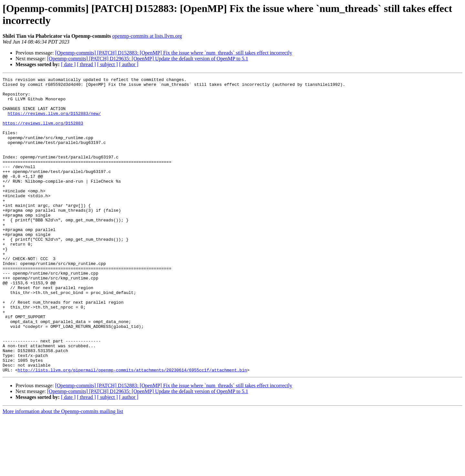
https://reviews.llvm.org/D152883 (43, 133)
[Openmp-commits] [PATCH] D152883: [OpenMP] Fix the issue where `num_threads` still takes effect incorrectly (174, 53)
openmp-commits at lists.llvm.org (147, 36)
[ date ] (68, 64)
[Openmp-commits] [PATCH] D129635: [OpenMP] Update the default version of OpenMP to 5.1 (148, 59)
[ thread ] (86, 64)
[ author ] (129, 64)
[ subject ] (108, 64)
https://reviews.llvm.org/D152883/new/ (54, 121)
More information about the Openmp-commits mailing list (63, 470)
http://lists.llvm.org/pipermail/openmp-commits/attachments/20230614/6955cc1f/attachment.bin (132, 429)
